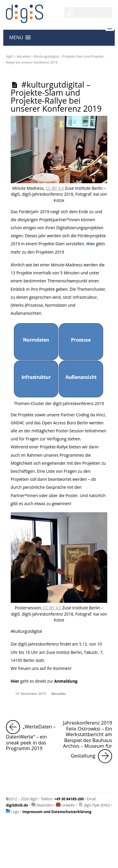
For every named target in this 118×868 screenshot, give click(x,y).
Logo (15, 812)
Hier (91, 244)
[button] (20, 38)
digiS (10, 56)
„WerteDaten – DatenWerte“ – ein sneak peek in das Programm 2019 (31, 736)
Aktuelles (24, 56)
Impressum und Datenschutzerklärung (57, 812)
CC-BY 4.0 (55, 188)
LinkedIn (68, 805)
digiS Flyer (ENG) (97, 805)
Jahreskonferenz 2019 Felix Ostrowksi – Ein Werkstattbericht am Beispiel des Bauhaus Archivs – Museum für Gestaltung (87, 742)
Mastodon (45, 805)
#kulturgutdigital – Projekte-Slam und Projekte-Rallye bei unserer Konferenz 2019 (56, 97)
